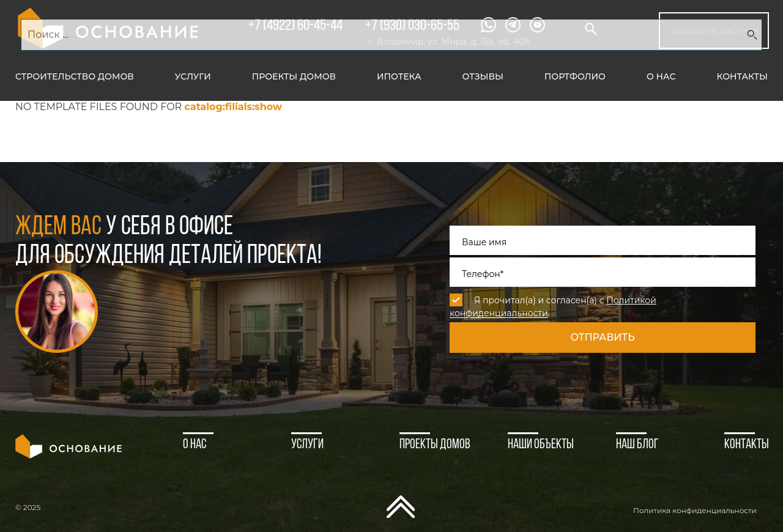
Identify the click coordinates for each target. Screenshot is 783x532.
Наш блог (637, 445)
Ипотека (399, 76)
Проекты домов (294, 76)
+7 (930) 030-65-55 (412, 26)
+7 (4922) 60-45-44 (295, 26)
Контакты (742, 76)
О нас (661, 76)
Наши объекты (541, 445)
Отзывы (483, 76)
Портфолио (575, 76)
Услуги (193, 76)
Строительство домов (75, 76)
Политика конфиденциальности (695, 510)
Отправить (602, 337)
